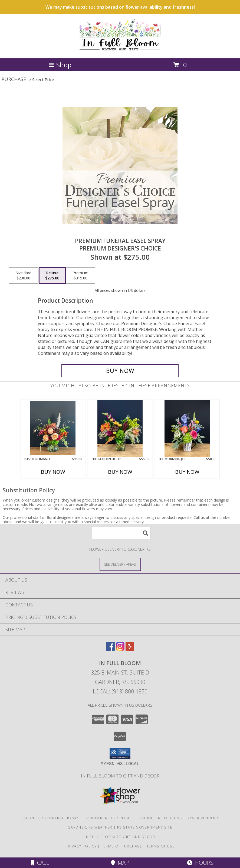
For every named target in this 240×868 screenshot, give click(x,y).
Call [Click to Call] (40, 863)
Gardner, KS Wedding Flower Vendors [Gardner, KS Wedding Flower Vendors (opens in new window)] (178, 818)
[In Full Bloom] (120, 50)
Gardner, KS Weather (90, 827)
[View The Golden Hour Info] (120, 428)
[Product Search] (121, 533)
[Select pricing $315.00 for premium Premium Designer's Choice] (80, 276)
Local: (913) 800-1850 (120, 691)
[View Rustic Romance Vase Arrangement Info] (53, 428)
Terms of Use (161, 846)
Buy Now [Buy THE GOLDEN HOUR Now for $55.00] (120, 472)
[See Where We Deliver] (120, 564)
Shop (60, 65)
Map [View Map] (120, 863)
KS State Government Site (145, 827)
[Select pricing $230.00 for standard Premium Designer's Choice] (24, 276)
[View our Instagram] (120, 649)
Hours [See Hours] (200, 863)
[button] (120, 753)
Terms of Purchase (122, 846)
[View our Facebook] (110, 649)
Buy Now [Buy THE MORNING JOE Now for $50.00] (187, 472)
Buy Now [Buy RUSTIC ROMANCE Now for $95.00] (53, 472)
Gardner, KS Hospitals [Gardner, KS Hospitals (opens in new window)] (109, 818)
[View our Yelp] (130, 649)
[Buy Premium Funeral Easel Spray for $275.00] (120, 371)
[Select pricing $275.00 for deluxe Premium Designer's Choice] (52, 276)
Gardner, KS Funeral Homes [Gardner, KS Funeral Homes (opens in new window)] (50, 818)
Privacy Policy (81, 846)
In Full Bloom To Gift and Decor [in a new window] (120, 776)
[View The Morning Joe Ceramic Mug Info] (187, 428)
